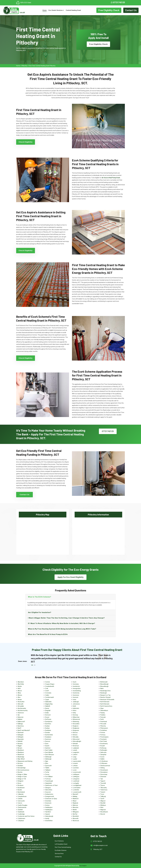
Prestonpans (104, 737)
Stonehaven (104, 770)
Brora (19, 783)
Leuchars (76, 768)
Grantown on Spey (51, 799)
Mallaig (75, 796)
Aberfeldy (21, 684)
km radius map (43, 535)
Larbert (75, 755)
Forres (47, 774)
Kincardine (76, 724)
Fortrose (48, 779)
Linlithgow (76, 774)
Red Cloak (103, 741)
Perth (102, 719)
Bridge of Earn (22, 777)
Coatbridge (21, 814)
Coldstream (21, 818)
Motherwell (104, 682)
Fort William (49, 777)
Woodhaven (104, 812)
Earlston (48, 748)
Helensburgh (49, 816)
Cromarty (48, 693)
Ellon (47, 763)
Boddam (20, 766)
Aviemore (21, 713)
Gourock (48, 792)
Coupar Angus (50, 684)
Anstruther (21, 702)
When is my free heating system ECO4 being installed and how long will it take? (62, 629)
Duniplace (48, 737)
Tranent (103, 792)
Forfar (47, 772)
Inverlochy (76, 693)
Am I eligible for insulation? (40, 612)
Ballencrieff (21, 722)
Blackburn (21, 750)
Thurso (103, 785)
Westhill (103, 803)
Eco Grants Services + (56, 10)
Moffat (75, 814)
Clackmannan (22, 807)
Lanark (75, 750)
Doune (47, 717)
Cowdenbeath (50, 686)
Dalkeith (48, 706)
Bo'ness (20, 763)
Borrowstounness (23, 770)
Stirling (102, 768)
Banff (19, 728)
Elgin (47, 761)
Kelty (74, 713)
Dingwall (48, 710)
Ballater (20, 719)
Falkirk (47, 768)
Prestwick (103, 739)
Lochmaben (77, 788)
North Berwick (105, 702)
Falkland (48, 770)
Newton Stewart (105, 697)
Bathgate (21, 735)
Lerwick (75, 763)
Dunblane (48, 730)
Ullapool (103, 801)
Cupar (47, 700)
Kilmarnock (76, 719)
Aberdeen (21, 682)
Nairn (102, 688)
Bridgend (20, 781)
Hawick (47, 814)
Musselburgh (104, 684)
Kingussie (76, 730)
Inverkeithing (77, 691)
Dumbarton (49, 722)
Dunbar (47, 726)
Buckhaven (21, 788)
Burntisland (21, 792)
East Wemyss (50, 755)
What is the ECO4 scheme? (40, 597)
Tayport (103, 781)
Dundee (48, 733)
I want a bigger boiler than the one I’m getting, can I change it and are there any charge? (66, 618)
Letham (75, 766)
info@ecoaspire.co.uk (101, 845)
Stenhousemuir (105, 766)
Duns (47, 744)
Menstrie (76, 807)
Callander (21, 794)
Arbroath (20, 704)
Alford (20, 691)
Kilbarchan (76, 717)
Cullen (47, 695)
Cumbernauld (49, 697)
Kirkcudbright (77, 741)
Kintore (75, 735)
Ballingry (20, 724)
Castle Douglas (22, 805)
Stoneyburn (104, 772)
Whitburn (103, 805)
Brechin (20, 772)
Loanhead (76, 781)
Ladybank (76, 748)
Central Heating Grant (73, 10)
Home (45, 10)
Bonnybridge (22, 768)
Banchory (21, 726)
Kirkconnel (76, 739)
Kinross (75, 733)
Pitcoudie (103, 724)
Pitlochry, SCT (98, 849)
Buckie (20, 790)
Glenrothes (49, 790)
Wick (102, 807)
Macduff (75, 794)
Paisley (103, 713)
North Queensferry (106, 706)
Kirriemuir (76, 746)
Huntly (47, 818)
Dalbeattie (48, 702)
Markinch (76, 799)
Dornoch (48, 715)
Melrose (75, 805)
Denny (47, 708)
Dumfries (48, 724)
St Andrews (104, 761)
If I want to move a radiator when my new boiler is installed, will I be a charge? (62, 623)
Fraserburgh (49, 781)
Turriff (102, 799)
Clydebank (21, 812)
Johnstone (76, 704)
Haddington (49, 807)
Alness (20, 695)
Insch (75, 682)
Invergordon (77, 688)
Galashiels (48, 783)
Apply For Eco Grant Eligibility (70, 577)
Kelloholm (76, 708)
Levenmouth (77, 772)
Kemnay (75, 715)
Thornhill (103, 783)
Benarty (20, 744)
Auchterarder (22, 708)
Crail (47, 688)
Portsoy (103, 735)
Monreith (76, 818)
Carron (20, 803)
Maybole (75, 803)
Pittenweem (104, 728)
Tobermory (104, 790)
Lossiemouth (77, 792)
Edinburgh (48, 757)
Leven (75, 770)
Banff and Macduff (24, 730)
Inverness (76, 695)
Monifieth (76, 816)
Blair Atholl (21, 759)
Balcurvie (21, 717)
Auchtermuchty (23, 710)
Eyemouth (48, 766)
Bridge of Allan (22, 774)
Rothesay (103, 748)
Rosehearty (104, 744)
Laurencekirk (77, 761)
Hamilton (48, 812)
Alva (19, 697)
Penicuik (103, 717)
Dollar (47, 713)
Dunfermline (49, 735)
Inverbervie (76, 686)
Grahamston (49, 794)
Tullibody (103, 796)
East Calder (49, 750)
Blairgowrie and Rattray (25, 761)
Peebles (103, 715)
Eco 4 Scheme (59, 841)
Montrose (76, 821)
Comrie (47, 682)
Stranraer (103, 777)
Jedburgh (76, 702)
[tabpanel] (72, 658)
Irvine (74, 700)
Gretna (47, 805)
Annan (20, 700)
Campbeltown (22, 796)
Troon (102, 794)
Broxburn (21, 785)
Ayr (19, 715)
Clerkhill (20, 810)
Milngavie (76, 812)
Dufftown (48, 719)
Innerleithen (49, 821)
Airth (19, 688)
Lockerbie (76, 790)
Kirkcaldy (76, 737)
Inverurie (75, 697)
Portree (103, 733)
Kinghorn (76, 726)
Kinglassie (76, 728)
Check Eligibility (26, 142)
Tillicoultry (103, 788)
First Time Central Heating (63, 847)
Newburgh (103, 693)
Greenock (48, 803)
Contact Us (131, 10)
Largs (75, 757)
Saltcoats (103, 752)
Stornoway (104, 774)
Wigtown (103, 810)
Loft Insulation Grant (61, 844)
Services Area (59, 854)
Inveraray (76, 684)
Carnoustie (21, 801)
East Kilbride (49, 752)
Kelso (75, 710)
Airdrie (20, 686)
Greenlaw (48, 801)
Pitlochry (24, 66)
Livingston (76, 779)
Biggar (20, 746)
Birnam (20, 748)
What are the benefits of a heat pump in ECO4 (48, 634)
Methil (75, 810)
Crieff (47, 691)
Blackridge (21, 757)
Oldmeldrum (104, 710)
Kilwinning (76, 722)
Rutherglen (104, 750)
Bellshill (20, 741)
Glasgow (48, 788)
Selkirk (102, 759)
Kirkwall (75, 744)
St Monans (104, 763)
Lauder (75, 759)
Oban (102, 708)
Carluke (20, 799)
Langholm (76, 752)
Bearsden (21, 739)
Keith (74, 706)
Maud (75, 801)
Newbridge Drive (105, 691)
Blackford (21, 755)
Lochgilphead (77, 785)
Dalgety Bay (49, 704)
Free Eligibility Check (109, 10)
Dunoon (48, 741)
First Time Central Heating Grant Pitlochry (42, 66)
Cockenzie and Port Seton (26, 816)
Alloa (19, 693)
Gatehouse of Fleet (51, 785)
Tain (102, 779)
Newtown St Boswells (107, 700)
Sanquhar (103, 755)
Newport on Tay (105, 695)
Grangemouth (50, 796)
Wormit (103, 814)
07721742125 (118, 2)
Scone (102, 757)
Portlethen (104, 730)
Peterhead (104, 722)
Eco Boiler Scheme (61, 850)
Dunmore (48, 739)
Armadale (21, 706)
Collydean (21, 821)
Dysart (47, 746)
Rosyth (103, 746)
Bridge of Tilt (22, 779)
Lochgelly (76, 783)
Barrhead (21, 733)
